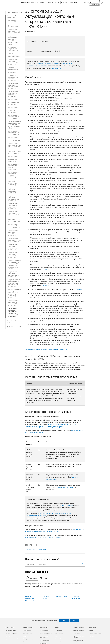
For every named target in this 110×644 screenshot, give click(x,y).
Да (64, 621)
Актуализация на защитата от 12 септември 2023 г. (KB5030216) (14, 198)
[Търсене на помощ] (98, 2)
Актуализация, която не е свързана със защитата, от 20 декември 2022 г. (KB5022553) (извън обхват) (14, 265)
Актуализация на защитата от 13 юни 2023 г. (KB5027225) (14, 220)
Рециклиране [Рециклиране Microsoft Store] (26, 642)
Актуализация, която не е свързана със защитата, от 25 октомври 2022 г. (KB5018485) (14, 312)
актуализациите (55, 68)
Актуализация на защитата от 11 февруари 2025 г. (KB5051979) (14, 62)
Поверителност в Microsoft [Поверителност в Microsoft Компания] (95, 633)
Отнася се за (31, 32)
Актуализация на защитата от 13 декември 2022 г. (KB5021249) (13, 274)
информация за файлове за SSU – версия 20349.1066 (43, 537)
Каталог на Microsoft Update (65, 487)
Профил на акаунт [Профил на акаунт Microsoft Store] (27, 630)
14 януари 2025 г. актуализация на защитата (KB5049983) (14, 70)
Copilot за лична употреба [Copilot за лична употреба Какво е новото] (11, 633)
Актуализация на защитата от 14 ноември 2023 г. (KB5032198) (13, 182)
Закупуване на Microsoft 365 (69, 2)
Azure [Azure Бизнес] (56, 636)
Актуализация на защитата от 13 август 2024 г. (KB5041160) (13, 110)
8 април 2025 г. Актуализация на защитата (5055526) (14, 49)
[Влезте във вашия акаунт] (102, 2)
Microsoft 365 (35, 2)
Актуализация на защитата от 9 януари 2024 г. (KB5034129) (13, 167)
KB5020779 (45, 286)
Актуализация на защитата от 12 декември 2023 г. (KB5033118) (13, 175)
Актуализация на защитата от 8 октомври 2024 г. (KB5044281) (13, 94)
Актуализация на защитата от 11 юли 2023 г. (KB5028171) (14, 213)
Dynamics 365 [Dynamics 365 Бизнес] (58, 639)
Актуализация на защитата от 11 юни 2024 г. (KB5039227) (14, 133)
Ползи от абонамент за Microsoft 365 (30, 599)
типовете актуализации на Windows (48, 64)
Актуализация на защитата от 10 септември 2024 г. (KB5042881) (14, 102)
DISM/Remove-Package (66, 505)
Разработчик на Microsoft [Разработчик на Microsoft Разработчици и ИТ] (78, 630)
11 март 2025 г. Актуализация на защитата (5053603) (14, 55)
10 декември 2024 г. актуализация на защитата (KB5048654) (14, 78)
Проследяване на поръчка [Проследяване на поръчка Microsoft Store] (29, 639)
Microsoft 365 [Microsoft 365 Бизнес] (58, 642)
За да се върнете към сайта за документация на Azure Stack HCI (47, 349)
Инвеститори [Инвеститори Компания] (92, 636)
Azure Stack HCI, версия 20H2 (14, 327)
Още (56, 2)
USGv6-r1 (79, 290)
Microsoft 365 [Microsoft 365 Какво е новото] (9, 636)
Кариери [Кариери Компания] (91, 630)
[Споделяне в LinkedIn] (30, 545)
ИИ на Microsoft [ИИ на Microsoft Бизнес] (59, 630)
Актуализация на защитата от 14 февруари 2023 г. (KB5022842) (14, 247)
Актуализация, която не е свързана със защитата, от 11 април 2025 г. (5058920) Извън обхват (14, 40)
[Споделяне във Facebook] (27, 545)
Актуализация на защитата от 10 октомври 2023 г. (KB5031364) (13, 190)
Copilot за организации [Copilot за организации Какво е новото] (11, 630)
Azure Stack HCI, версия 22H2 (12, 17)
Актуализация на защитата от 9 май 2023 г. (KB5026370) (14, 226)
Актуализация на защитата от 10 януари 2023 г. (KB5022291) (13, 255)
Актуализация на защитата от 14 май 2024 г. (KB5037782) (14, 139)
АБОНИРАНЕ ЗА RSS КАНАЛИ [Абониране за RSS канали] (36, 550)
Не (74, 621)
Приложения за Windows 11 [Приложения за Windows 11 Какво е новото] (12, 639)
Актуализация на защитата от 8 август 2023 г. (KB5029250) (13, 206)
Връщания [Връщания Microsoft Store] (25, 636)
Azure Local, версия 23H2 (15, 12)
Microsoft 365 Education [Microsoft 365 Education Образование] (45, 640)
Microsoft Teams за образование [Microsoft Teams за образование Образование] (44, 637)
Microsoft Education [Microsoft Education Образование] (44, 630)
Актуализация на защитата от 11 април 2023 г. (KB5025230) (13, 233)
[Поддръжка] (25, 3)
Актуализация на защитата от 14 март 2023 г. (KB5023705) (15, 240)
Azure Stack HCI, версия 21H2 (14, 322)
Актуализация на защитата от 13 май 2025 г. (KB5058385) (14, 31)
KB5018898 (45, 269)
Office (42, 2)
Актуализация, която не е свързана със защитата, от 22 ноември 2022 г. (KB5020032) (14, 283)
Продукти (49, 2)
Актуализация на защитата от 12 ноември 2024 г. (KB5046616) (13, 86)
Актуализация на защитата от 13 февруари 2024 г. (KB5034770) (14, 159)
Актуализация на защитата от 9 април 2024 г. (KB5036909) (15, 145)
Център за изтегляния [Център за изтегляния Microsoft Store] (28, 633)
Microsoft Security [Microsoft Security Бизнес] (59, 633)
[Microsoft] (12, 3)
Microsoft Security (62, 596)
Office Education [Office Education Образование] (43, 643)
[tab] (32, 578)
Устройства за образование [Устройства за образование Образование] (46, 633)
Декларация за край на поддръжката (14, 26)
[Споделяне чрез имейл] (34, 545)
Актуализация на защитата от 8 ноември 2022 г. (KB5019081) (13, 303)
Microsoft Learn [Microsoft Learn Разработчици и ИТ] (76, 633)
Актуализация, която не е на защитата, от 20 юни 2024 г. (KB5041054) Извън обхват (14, 125)
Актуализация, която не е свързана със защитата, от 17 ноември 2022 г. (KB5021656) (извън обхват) (14, 293)
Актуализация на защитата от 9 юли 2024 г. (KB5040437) (14, 117)
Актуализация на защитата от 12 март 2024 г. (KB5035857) (15, 152)
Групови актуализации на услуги (59, 424)
